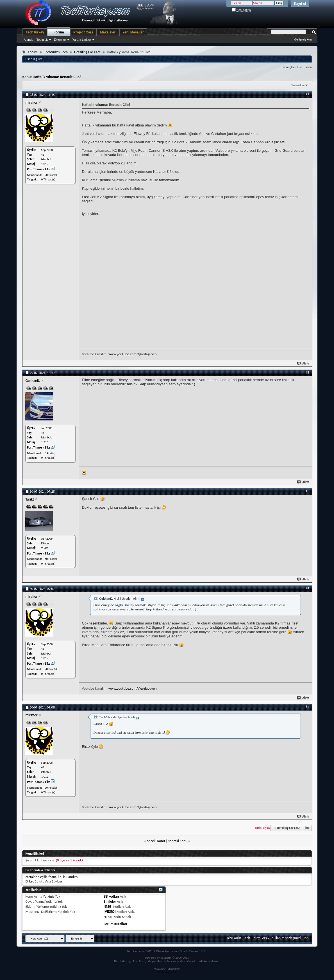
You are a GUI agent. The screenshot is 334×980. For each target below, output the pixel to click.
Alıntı (303, 364)
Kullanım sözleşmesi (286, 938)
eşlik (43, 877)
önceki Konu (156, 841)
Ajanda (28, 40)
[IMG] (108, 907)
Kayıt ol (300, 4)
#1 (307, 94)
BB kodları (111, 896)
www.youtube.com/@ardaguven (133, 354)
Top (307, 828)
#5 (307, 707)
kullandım (71, 877)
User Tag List (34, 59)
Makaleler (108, 32)
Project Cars (83, 32)
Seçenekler (298, 85)
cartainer (32, 877)
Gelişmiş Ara (303, 39)
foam (52, 877)
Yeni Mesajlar (133, 32)
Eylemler (60, 40)
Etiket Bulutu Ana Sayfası (44, 881)
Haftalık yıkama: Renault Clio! (57, 77)
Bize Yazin (234, 938)
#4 (307, 588)
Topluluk (42, 40)
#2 (307, 372)
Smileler (110, 901)
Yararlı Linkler (82, 40)
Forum (59, 32)
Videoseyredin (167, 972)
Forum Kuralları (115, 924)
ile (60, 877)
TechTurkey (35, 32)
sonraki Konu (178, 841)
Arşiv (266, 938)
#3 (307, 491)
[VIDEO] (110, 912)
